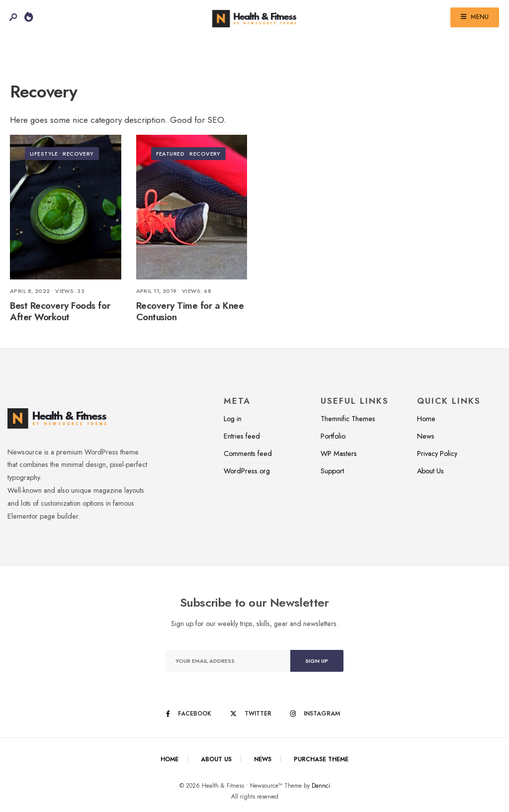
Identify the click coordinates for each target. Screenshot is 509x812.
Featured (170, 154)
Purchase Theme (321, 759)
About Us (430, 471)
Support (332, 471)
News (426, 436)
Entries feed (242, 436)
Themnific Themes (348, 419)
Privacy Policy (437, 453)
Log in (233, 419)
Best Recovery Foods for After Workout (60, 311)
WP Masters (339, 453)
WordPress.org (247, 471)
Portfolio (333, 436)
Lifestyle (44, 154)
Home (426, 419)
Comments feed (248, 453)
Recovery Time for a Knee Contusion (190, 311)
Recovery (78, 154)
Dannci (321, 786)
